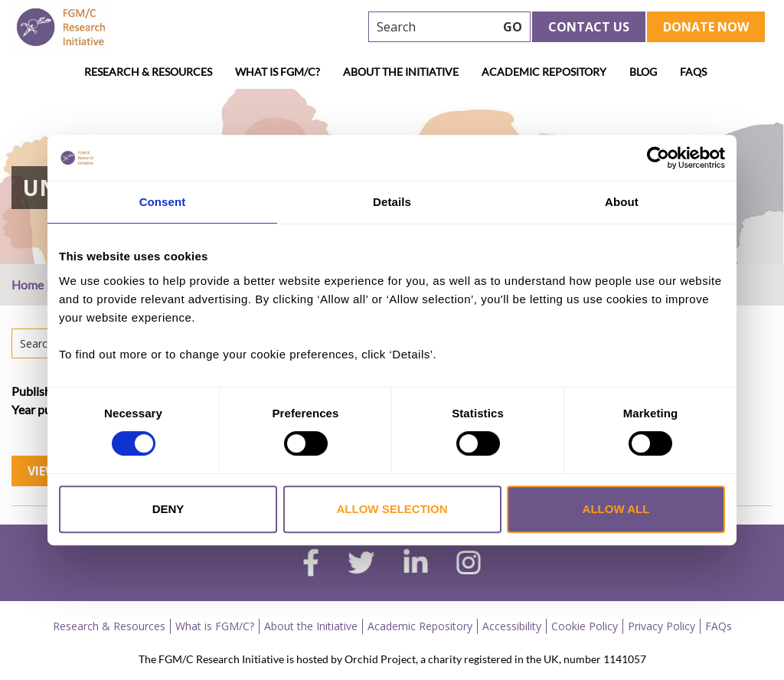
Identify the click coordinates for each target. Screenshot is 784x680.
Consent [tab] (163, 202)
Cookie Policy (585, 626)
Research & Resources (148, 72)
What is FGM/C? (278, 72)
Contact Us (589, 27)
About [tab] (622, 202)
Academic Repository (544, 72)
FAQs (693, 72)
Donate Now (706, 27)
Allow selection (392, 509)
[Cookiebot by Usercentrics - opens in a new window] (658, 158)
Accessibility (512, 626)
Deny (168, 509)
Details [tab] (392, 202)
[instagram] (469, 564)
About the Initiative (401, 72)
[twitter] (361, 564)
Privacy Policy (661, 626)
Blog (643, 72)
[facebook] (311, 564)
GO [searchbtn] (513, 27)
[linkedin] (416, 564)
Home (28, 284)
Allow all (616, 509)
